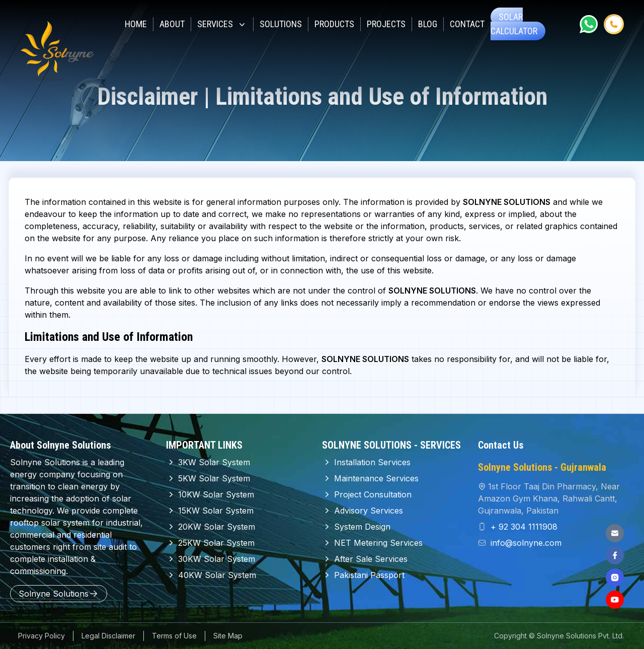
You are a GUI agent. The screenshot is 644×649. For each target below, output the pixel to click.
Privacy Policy (42, 636)
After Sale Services (365, 559)
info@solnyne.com (525, 543)
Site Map (228, 636)
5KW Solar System (208, 478)
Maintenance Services (370, 478)
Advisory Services (363, 511)
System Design (356, 527)
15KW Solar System (210, 511)
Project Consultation (367, 494)
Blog (428, 24)
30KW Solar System (211, 559)
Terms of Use (174, 636)
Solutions (281, 24)
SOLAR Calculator (514, 24)
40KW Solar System (211, 575)
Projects (386, 24)
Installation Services (366, 462)
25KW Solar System (210, 543)
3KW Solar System (208, 462)
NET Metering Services (372, 543)
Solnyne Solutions (59, 594)
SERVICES (222, 24)
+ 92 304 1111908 (523, 527)
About (172, 24)
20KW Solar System (211, 527)
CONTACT (467, 24)
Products (334, 24)
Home (136, 24)
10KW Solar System (210, 494)
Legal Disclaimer (108, 636)
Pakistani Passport (363, 575)
